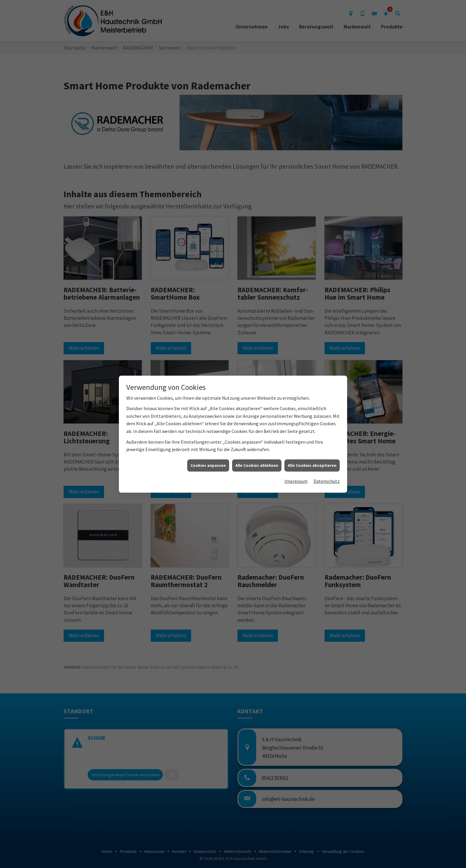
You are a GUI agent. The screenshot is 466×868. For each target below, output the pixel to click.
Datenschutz (327, 481)
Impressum (296, 481)
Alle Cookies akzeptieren (312, 465)
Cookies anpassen (208, 465)
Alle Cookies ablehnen (257, 465)
